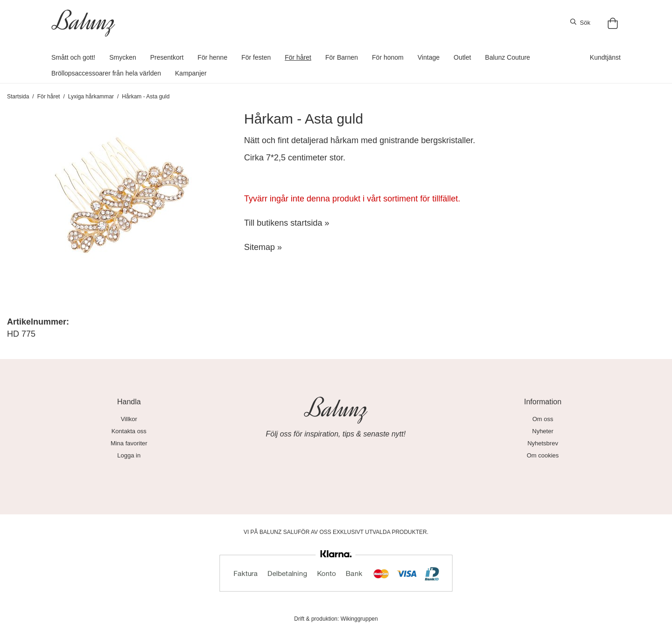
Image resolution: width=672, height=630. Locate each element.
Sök (580, 22)
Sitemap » (263, 247)
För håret (298, 57)
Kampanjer (191, 73)
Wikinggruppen (359, 619)
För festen (256, 57)
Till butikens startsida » (287, 223)
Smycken (123, 57)
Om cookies (543, 455)
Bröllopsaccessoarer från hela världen (106, 73)
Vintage (429, 57)
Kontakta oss (129, 431)
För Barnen (342, 57)
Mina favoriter (129, 443)
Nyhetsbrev (543, 443)
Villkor (129, 419)
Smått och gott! (73, 57)
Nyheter (543, 431)
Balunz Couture (507, 57)
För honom (388, 57)
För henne (212, 57)
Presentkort (167, 57)
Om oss (543, 419)
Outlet (462, 57)
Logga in (129, 455)
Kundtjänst (605, 57)
